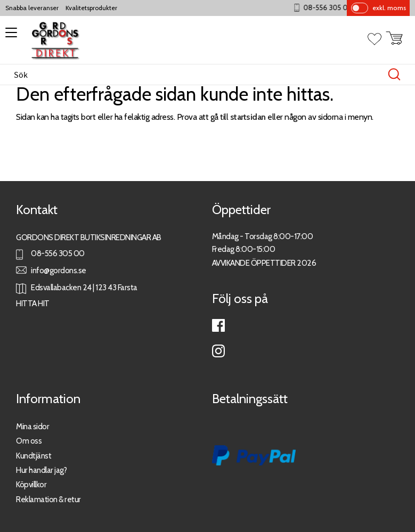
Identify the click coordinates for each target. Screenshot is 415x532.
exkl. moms (389, 8)
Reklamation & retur (48, 499)
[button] (9, 36)
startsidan (248, 117)
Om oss (29, 441)
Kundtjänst (34, 456)
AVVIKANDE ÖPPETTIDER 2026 (264, 263)
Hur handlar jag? (41, 470)
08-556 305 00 (336, 8)
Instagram (218, 351)
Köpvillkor (31, 484)
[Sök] (394, 75)
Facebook (218, 325)
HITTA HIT (33, 303)
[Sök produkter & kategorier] (196, 75)
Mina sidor (32, 426)
